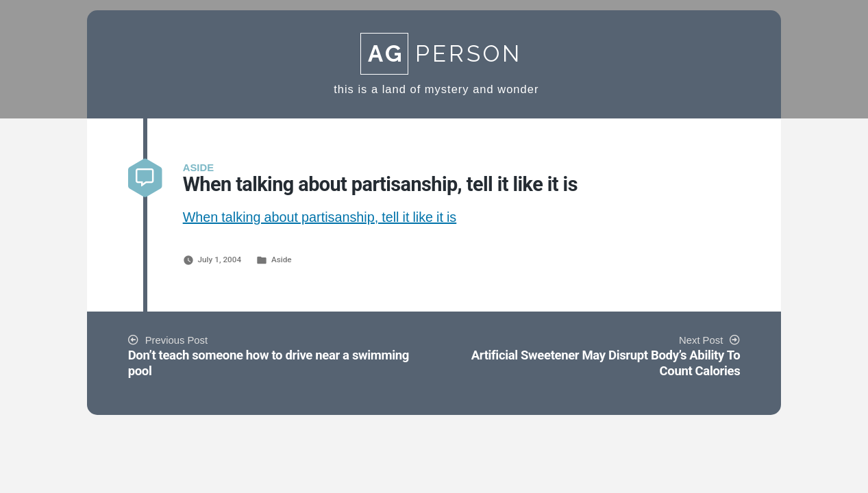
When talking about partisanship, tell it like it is (320, 218)
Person (441, 54)
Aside (282, 260)
